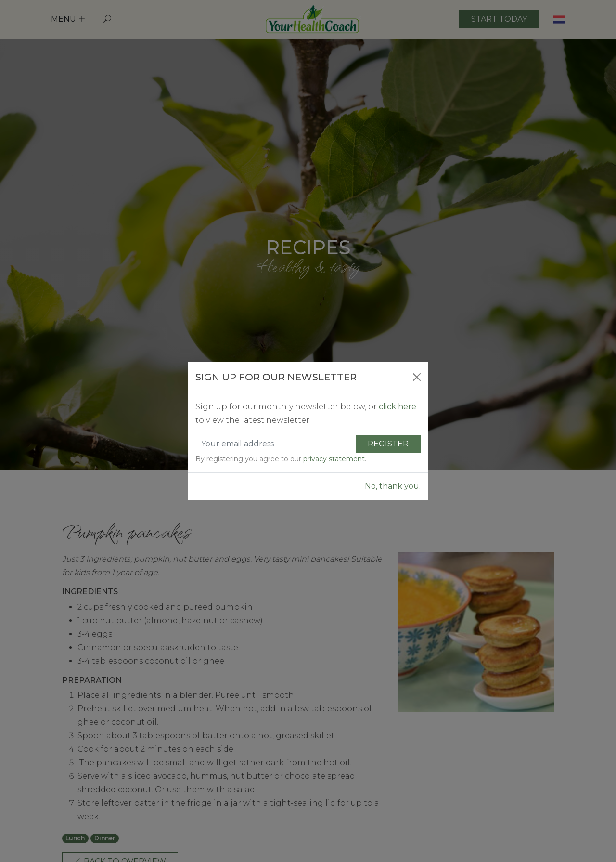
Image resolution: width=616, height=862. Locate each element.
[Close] (417, 377)
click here (398, 407)
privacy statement (334, 459)
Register (388, 444)
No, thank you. (393, 486)
